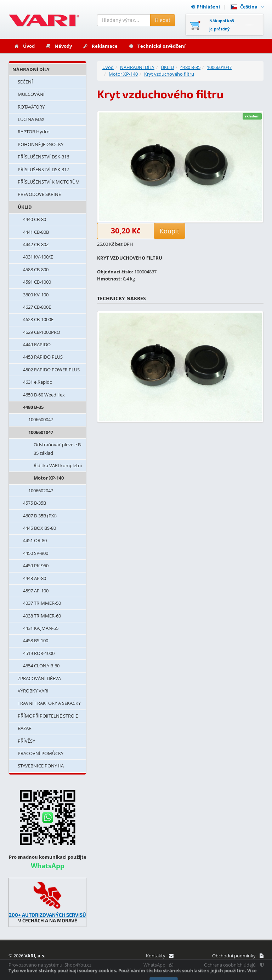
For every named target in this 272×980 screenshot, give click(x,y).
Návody (59, 46)
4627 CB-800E (37, 307)
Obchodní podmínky (238, 956)
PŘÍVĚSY (26, 741)
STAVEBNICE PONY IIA (41, 766)
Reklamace (100, 46)
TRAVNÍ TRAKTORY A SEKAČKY (49, 703)
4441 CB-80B (36, 232)
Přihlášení (205, 7)
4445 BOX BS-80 (39, 528)
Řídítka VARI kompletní (58, 465)
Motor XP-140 (49, 478)
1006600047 (41, 419)
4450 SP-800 (36, 553)
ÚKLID (25, 207)
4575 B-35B (35, 503)
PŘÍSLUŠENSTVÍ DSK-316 (43, 157)
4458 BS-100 (36, 640)
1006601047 (41, 432)
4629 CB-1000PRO (42, 332)
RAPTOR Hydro (34, 132)
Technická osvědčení (157, 46)
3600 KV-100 (36, 295)
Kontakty (160, 956)
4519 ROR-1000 (39, 653)
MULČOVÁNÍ (31, 94)
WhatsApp (158, 965)
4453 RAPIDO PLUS (43, 357)
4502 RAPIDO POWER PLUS (51, 370)
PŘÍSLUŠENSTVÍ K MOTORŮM (49, 182)
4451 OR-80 (35, 540)
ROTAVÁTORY (31, 107)
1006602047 (41, 491)
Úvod (24, 46)
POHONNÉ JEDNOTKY (41, 144)
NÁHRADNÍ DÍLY (31, 69)
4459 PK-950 (36, 566)
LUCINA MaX (31, 119)
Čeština (247, 7)
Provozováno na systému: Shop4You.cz (50, 965)
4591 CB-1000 (37, 282)
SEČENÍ (25, 82)
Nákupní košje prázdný (222, 25)
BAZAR (25, 728)
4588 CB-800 (36, 269)
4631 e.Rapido (38, 382)
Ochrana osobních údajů (234, 965)
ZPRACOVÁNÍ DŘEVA (39, 678)
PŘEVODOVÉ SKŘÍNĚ (39, 194)
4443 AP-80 (35, 578)
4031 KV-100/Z (38, 257)
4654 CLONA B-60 (41, 666)
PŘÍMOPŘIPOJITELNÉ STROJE (48, 716)
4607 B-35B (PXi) (40, 516)
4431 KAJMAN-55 (41, 628)
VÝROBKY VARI (33, 691)
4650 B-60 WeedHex (44, 395)
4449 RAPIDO (37, 344)
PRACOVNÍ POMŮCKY (41, 753)
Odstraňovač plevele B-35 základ (58, 449)
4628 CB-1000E (38, 319)
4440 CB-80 (35, 219)
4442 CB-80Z (36, 244)
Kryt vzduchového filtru (169, 74)
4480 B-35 (33, 407)
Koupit (169, 231)
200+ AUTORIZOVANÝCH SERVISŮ (47, 915)
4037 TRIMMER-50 (42, 603)
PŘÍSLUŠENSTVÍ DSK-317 (43, 169)
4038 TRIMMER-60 (42, 616)
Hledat (163, 20)
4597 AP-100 (36, 591)
